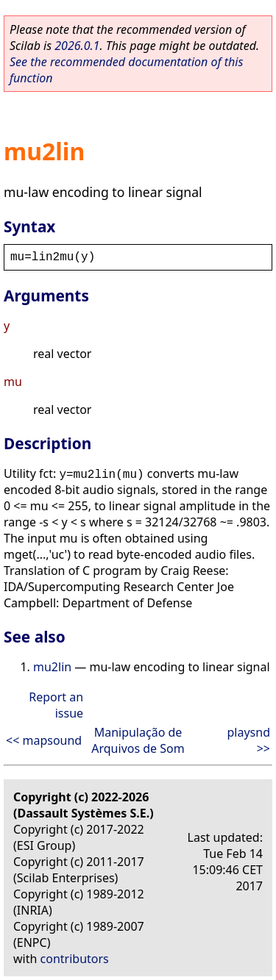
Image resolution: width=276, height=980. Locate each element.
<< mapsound (44, 740)
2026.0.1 (77, 46)
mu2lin (52, 667)
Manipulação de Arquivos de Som (138, 740)
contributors (75, 959)
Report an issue (56, 705)
